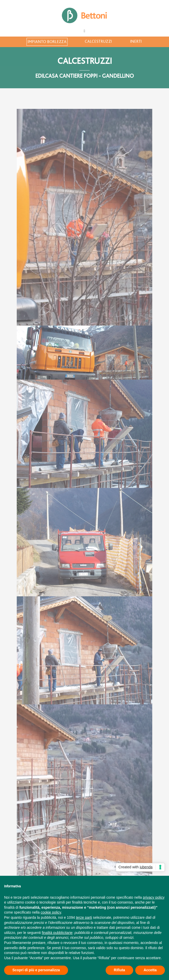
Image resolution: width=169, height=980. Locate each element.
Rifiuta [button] (120, 970)
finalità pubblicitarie (57, 933)
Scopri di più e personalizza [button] (36, 970)
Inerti (136, 41)
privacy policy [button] (154, 897)
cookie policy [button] (51, 912)
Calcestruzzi (98, 41)
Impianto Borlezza (47, 42)
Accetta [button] (150, 970)
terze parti (84, 917)
